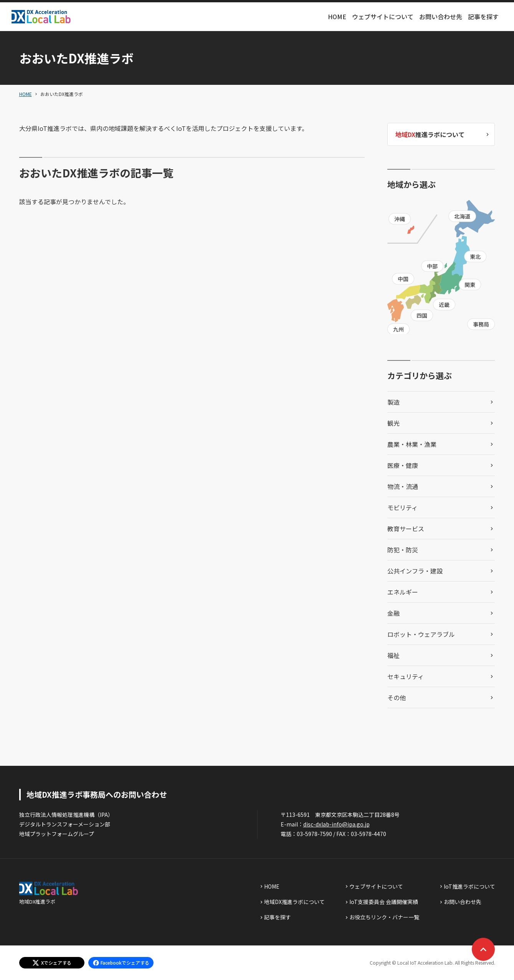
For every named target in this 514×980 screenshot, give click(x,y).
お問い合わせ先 (441, 17)
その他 (397, 697)
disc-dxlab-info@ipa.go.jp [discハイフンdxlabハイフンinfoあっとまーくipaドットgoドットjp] (336, 824)
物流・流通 (403, 486)
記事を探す (483, 17)
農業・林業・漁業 (412, 444)
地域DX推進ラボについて (294, 902)
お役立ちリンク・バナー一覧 (384, 917)
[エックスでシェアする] (52, 963)
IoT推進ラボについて (469, 886)
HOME (337, 17)
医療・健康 (403, 465)
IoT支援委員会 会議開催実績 (384, 902)
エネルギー (403, 592)
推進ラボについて (430, 135)
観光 (393, 423)
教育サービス (406, 529)
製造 (393, 402)
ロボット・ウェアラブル (421, 634)
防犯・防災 (403, 550)
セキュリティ (406, 676)
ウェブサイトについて (383, 17)
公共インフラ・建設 (415, 571)
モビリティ (402, 507)
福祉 (393, 655)
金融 (393, 613)
